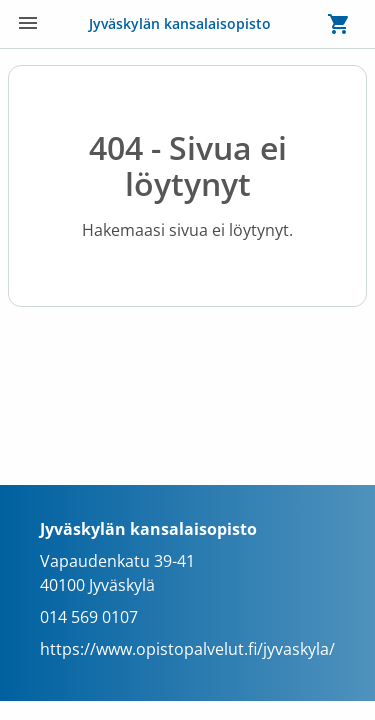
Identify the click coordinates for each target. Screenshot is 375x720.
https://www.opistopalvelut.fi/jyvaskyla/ (187, 649)
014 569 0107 (89, 617)
